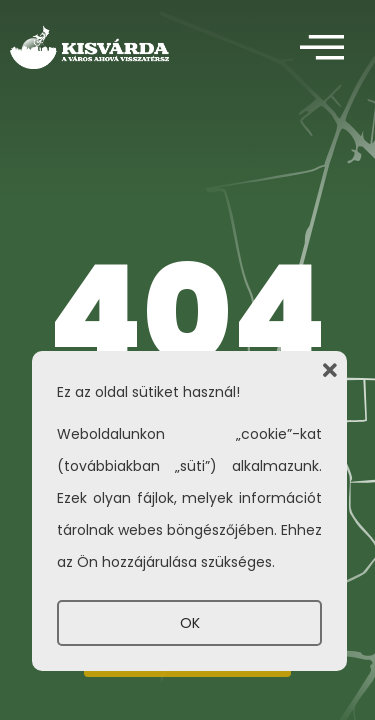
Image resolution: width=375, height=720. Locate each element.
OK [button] (190, 623)
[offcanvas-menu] (322, 48)
